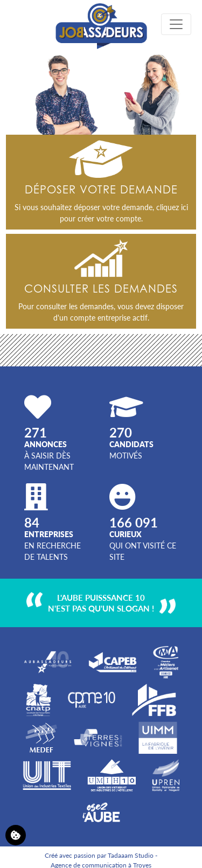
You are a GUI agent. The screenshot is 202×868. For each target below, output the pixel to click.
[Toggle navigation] (176, 24)
